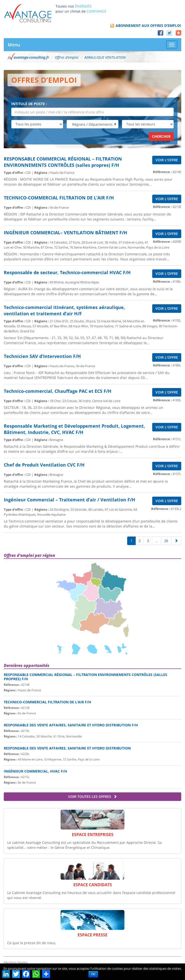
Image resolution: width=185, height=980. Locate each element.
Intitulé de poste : (29, 104)
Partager (178, 33)
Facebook (160, 33)
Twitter (169, 33)
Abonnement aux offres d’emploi (148, 25)
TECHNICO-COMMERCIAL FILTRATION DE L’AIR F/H (47, 702)
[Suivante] (176, 541)
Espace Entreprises (93, 835)
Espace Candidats (93, 885)
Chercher (161, 136)
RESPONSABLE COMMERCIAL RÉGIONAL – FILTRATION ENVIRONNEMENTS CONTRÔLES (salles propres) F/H (85, 677)
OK (93, 974)
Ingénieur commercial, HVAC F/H (35, 771)
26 (166, 541)
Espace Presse (93, 935)
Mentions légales (16, 962)
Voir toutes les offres (92, 797)
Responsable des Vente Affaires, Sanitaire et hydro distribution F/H (71, 725)
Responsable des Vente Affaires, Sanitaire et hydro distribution (67, 748)
